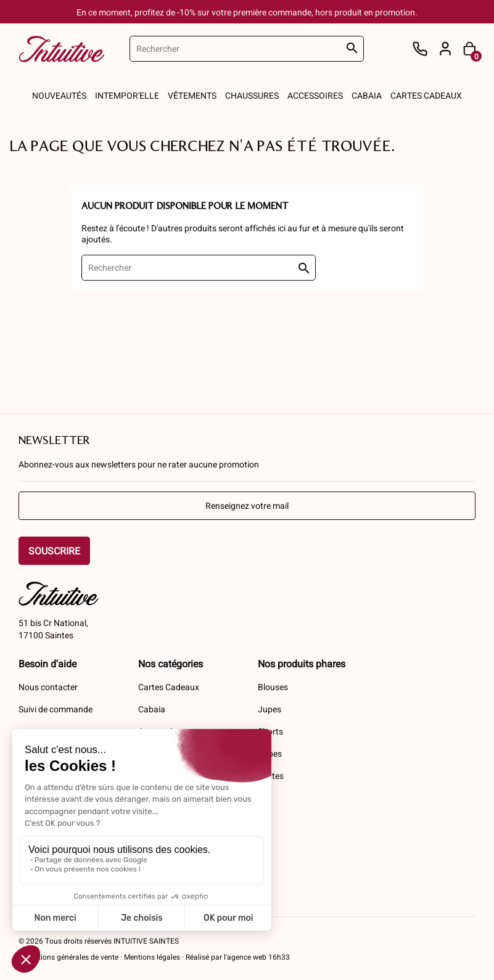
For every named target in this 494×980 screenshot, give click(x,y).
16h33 (278, 957)
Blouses (273, 687)
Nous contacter (48, 687)
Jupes (270, 709)
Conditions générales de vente (68, 957)
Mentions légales (152, 957)
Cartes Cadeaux (169, 687)
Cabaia (152, 709)
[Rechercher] (247, 49)
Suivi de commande (56, 709)
